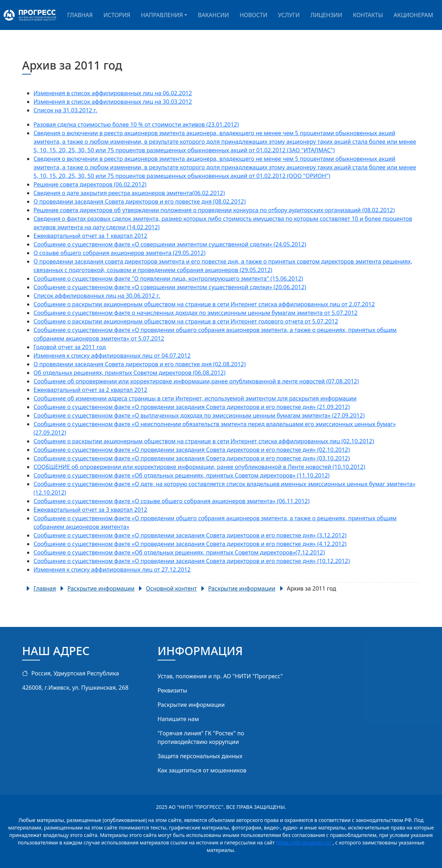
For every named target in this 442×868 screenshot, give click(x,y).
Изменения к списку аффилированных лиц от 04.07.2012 (112, 356)
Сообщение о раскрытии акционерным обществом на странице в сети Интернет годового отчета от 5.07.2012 (186, 321)
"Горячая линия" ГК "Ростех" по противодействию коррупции (201, 737)
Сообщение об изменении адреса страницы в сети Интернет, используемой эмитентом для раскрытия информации (195, 398)
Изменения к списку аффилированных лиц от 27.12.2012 (112, 570)
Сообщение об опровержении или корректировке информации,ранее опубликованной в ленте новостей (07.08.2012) (196, 381)
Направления (162, 15)
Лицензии (326, 15)
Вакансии (213, 15)
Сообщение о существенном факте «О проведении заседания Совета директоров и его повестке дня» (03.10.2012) (192, 458)
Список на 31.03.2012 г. (65, 110)
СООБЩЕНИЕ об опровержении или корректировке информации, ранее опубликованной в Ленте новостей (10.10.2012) (199, 467)
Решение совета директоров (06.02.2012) (90, 184)
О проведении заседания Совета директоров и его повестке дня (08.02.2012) (140, 201)
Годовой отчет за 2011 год (70, 347)
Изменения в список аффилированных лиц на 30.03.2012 (113, 102)
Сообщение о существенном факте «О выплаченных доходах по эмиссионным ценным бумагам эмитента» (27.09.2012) (199, 415)
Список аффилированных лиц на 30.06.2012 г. (97, 296)
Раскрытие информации (191, 705)
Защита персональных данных (200, 756)
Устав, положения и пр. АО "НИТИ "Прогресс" (220, 676)
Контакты (368, 15)
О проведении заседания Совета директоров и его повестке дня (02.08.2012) (140, 364)
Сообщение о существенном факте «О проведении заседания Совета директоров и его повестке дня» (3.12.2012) (190, 535)
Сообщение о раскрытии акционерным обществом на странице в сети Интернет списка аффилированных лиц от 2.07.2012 (204, 304)
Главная (80, 15)
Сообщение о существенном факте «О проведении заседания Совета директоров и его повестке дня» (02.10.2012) (192, 450)
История (117, 15)
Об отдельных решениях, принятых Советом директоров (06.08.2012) (130, 373)
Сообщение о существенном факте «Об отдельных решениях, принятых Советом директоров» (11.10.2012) (182, 475)
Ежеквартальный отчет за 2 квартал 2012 (90, 390)
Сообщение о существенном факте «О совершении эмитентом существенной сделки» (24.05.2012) (170, 244)
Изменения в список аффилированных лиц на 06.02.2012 (113, 93)
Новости (253, 15)
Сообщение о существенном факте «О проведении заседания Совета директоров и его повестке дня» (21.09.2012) (192, 407)
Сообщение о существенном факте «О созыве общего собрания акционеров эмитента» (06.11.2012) (172, 501)
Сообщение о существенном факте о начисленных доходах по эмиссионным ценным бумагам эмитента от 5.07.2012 (196, 313)
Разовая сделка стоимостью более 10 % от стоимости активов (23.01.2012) (136, 124)
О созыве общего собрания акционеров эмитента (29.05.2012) (119, 253)
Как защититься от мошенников (202, 770)
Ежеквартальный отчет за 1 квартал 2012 (90, 236)
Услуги (289, 15)
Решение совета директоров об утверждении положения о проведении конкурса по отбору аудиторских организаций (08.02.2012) (214, 210)
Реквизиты (172, 690)
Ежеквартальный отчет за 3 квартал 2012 (90, 510)
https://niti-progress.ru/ (304, 843)
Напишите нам (178, 719)
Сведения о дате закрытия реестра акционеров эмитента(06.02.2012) (129, 193)
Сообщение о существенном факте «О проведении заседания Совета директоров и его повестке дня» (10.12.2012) (192, 561)
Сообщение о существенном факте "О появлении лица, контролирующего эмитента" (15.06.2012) (168, 279)
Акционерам (413, 15)
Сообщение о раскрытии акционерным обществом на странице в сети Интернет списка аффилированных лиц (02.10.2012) (204, 441)
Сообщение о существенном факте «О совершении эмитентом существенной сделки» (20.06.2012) (170, 287)
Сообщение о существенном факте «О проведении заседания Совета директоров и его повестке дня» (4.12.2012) (190, 544)
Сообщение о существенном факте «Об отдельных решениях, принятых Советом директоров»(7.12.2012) (179, 552)
